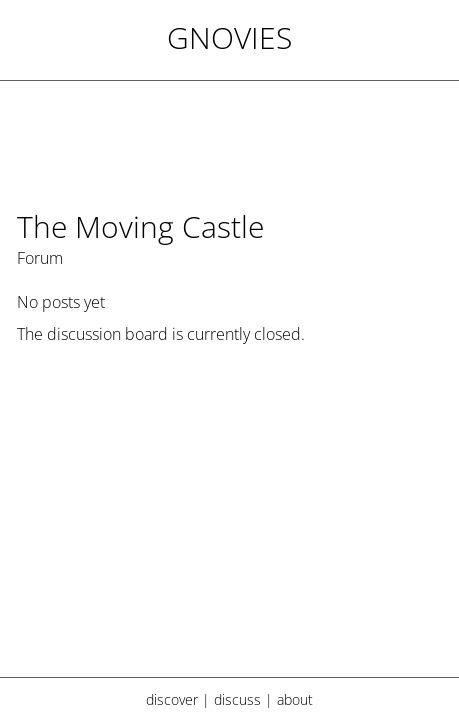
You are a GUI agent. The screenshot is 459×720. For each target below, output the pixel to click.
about (295, 699)
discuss (237, 699)
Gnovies (229, 37)
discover (172, 699)
